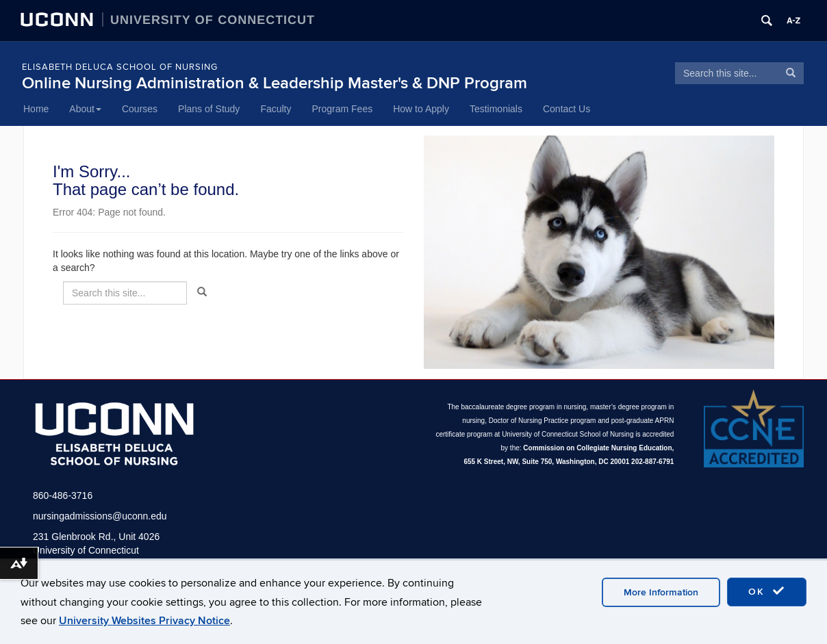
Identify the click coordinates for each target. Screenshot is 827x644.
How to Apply (421, 109)
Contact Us (567, 109)
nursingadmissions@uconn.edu (100, 516)
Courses (140, 109)
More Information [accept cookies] (661, 592)
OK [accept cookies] (767, 591)
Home (36, 109)
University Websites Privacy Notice (144, 621)
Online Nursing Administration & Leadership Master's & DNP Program (275, 83)
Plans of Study (209, 109)
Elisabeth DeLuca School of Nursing (120, 67)
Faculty (276, 109)
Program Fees (343, 109)
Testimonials (496, 109)
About (85, 109)
